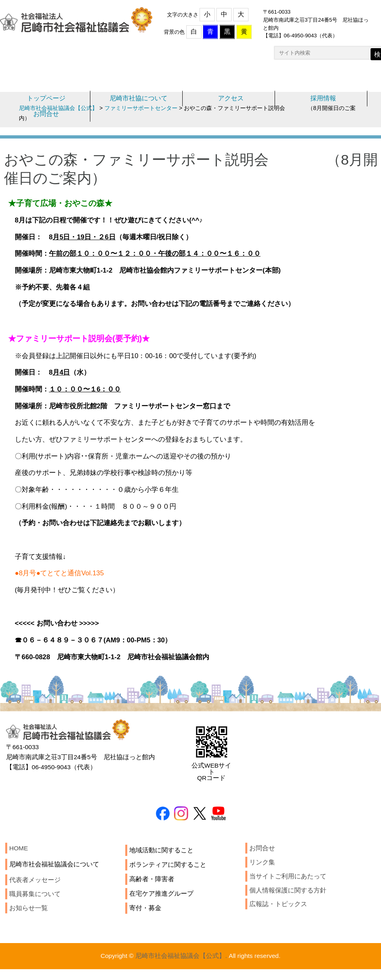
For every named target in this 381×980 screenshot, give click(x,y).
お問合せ (46, 116)
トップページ (46, 100)
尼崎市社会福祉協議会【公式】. (181, 974)
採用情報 (323, 100)
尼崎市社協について (139, 100)
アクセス (231, 100)
